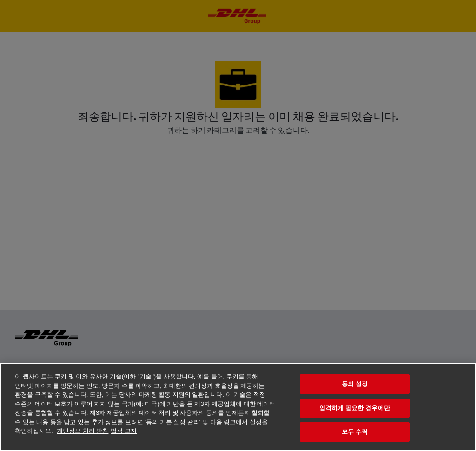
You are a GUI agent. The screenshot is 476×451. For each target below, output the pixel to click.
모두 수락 (355, 432)
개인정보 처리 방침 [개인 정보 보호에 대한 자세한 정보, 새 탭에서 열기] (83, 431)
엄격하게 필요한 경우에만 (355, 408)
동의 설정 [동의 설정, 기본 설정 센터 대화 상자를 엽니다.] (355, 384)
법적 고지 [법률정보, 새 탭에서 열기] (124, 431)
